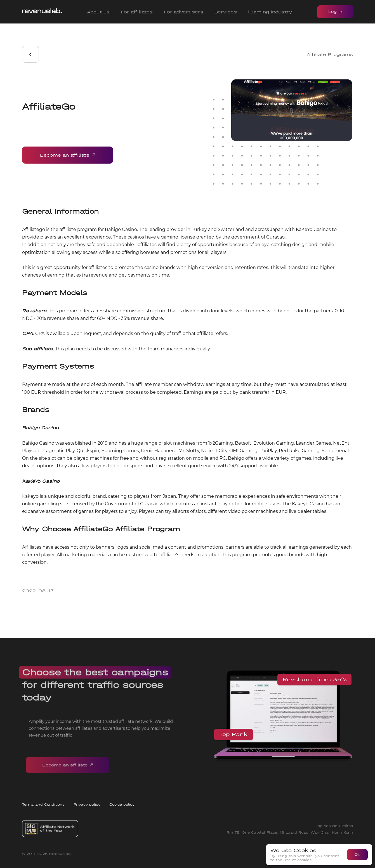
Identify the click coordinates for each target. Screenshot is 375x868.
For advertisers (184, 12)
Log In (335, 12)
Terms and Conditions (43, 805)
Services (226, 12)
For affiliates (137, 12)
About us (98, 12)
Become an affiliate (68, 155)
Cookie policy (122, 805)
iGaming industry (270, 12)
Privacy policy (87, 805)
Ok (357, 854)
